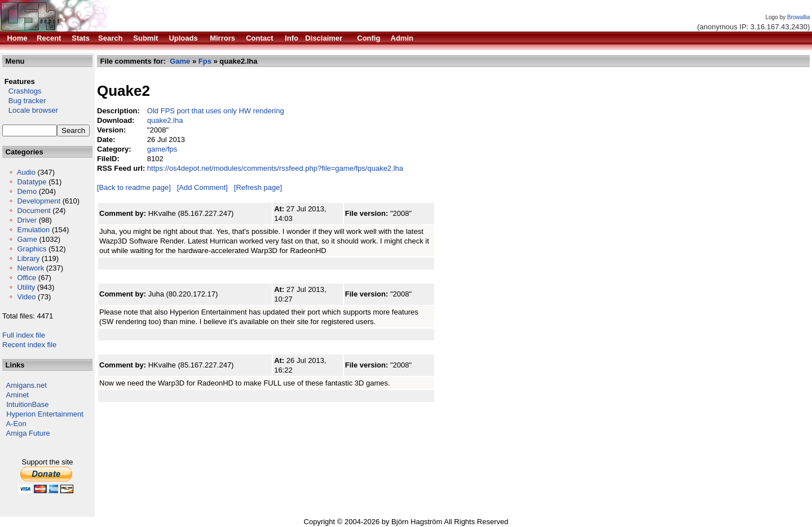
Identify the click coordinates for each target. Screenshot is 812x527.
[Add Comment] (202, 187)
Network (30, 268)
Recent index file (29, 345)
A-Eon (16, 424)
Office (27, 278)
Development (39, 201)
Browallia (799, 17)
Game (27, 239)
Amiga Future (28, 433)
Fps (205, 61)
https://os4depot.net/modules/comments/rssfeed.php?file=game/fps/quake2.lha (275, 168)
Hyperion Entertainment (45, 414)
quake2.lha (165, 120)
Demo (27, 191)
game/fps (162, 149)
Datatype (32, 182)
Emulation (33, 230)
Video (26, 297)
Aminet (17, 395)
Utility (26, 287)
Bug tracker (24, 101)
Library (28, 258)
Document (34, 211)
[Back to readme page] (134, 187)
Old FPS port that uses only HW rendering (216, 111)
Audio (26, 172)
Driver (27, 220)
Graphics (32, 249)
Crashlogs (22, 91)
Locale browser (30, 110)
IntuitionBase (27, 404)
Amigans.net (27, 385)
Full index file (24, 335)
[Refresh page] (258, 187)
